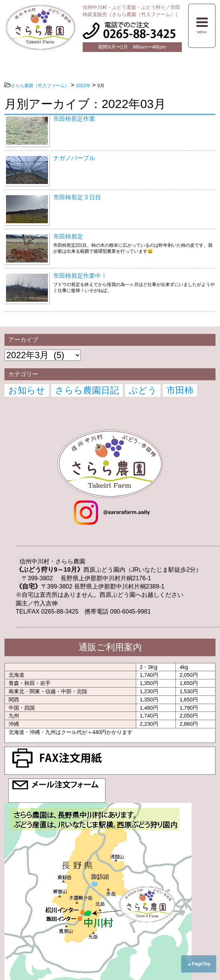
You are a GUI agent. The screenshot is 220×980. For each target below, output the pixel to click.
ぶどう (143, 390)
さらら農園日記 (87, 390)
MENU (202, 25)
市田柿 (180, 390)
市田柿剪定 (68, 236)
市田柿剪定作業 (74, 119)
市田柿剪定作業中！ (80, 276)
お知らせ (27, 390)
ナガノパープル (74, 158)
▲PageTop (199, 964)
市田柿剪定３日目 (77, 197)
